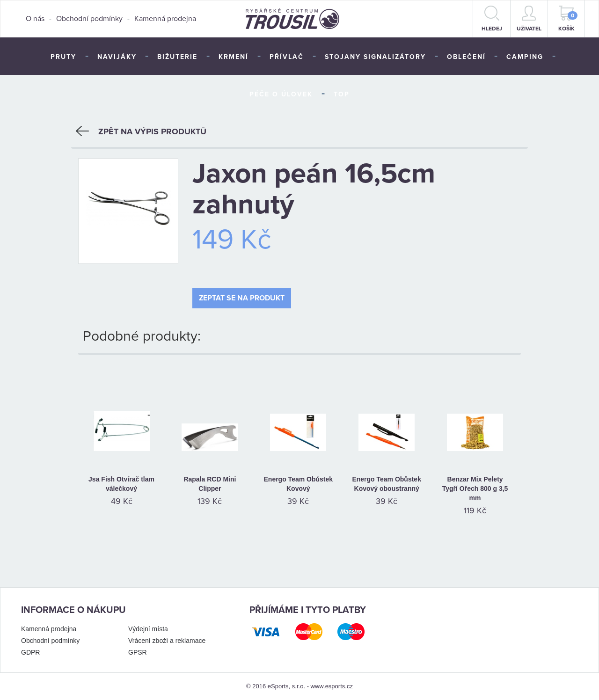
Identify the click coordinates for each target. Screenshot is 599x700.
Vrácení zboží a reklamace (167, 641)
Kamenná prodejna (165, 19)
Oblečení (466, 57)
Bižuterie (177, 57)
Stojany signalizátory (375, 57)
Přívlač (287, 57)
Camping (525, 57)
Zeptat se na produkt (242, 298)
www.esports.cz (332, 686)
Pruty (63, 57)
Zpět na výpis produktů (141, 131)
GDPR (30, 652)
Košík (568, 19)
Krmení (234, 57)
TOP (342, 94)
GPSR (138, 652)
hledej (492, 19)
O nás (35, 19)
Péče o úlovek (281, 94)
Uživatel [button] (529, 19)
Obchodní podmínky (89, 19)
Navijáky (117, 57)
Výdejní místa (148, 629)
